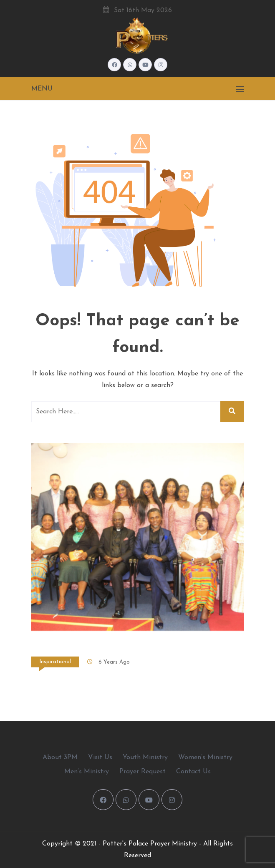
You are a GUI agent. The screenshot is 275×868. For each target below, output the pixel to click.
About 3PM (60, 757)
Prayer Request (143, 772)
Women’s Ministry (205, 757)
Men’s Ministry (87, 772)
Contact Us (193, 772)
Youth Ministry (145, 757)
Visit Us (100, 757)
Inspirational (55, 662)
